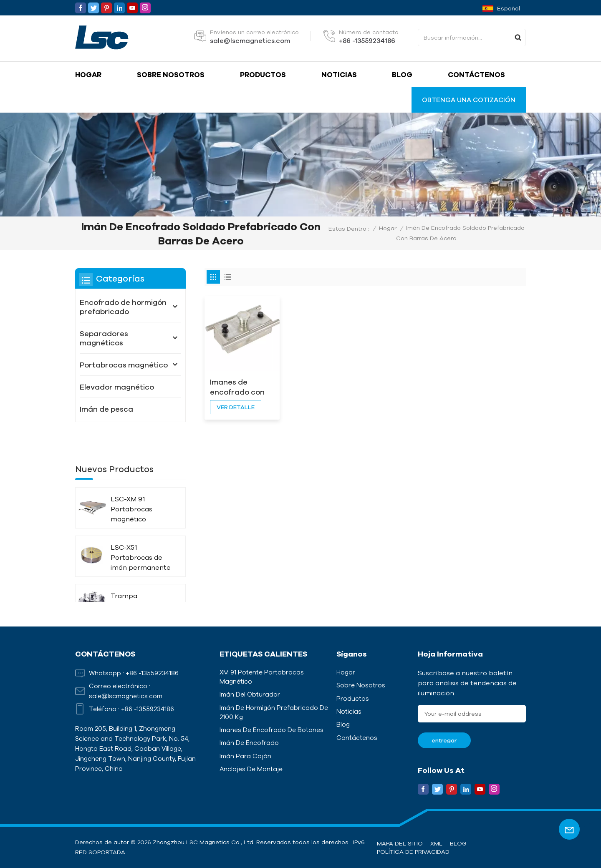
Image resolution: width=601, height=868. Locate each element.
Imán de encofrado (249, 743)
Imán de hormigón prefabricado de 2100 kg (274, 712)
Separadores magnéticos (104, 338)
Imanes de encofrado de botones (271, 730)
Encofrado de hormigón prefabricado (123, 307)
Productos (263, 74)
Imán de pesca (106, 409)
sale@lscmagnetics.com (250, 40)
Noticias (339, 74)
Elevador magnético (117, 387)
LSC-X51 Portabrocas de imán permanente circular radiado (141, 534)
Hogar (88, 74)
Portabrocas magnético (124, 365)
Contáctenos (476, 74)
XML (436, 843)
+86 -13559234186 (367, 40)
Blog (402, 74)
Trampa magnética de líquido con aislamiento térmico (133, 582)
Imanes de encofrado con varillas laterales (240, 387)
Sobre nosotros (171, 74)
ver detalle (236, 407)
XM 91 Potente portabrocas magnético (262, 677)
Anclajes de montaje (251, 769)
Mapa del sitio (400, 843)
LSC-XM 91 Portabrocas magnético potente (131, 485)
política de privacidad (413, 852)
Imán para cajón (245, 756)
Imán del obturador (250, 694)
